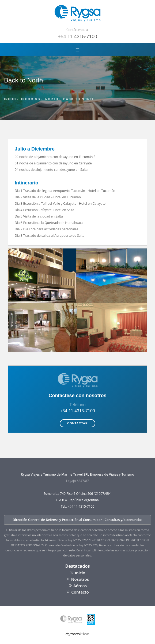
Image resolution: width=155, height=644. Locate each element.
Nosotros (77, 579)
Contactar (77, 423)
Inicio (78, 573)
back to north (79, 99)
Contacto (77, 592)
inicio (10, 99)
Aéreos (77, 586)
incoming (31, 99)
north (52, 99)
